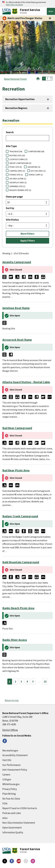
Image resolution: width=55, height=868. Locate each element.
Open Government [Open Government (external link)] (12, 828)
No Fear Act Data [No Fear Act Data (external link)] (11, 799)
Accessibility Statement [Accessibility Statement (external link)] (15, 755)
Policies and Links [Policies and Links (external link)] (12, 813)
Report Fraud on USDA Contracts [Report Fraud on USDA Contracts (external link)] (20, 808)
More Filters (27, 234)
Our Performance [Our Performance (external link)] (11, 765)
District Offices (10, 730)
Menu (51, 11)
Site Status (12, 220)
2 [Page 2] (15, 682)
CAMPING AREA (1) (17, 171)
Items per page (14, 197)
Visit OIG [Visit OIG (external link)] (7, 760)
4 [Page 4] (27, 682)
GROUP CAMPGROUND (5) (20, 163)
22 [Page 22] (45, 682)
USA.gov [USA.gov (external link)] (7, 779)
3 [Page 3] (21, 682)
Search (10, 132)
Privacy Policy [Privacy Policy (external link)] (10, 789)
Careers (6, 775)
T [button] (44, 79)
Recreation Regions (16, 108)
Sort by (10, 208)
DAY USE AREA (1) (38, 171)
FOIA (5, 803)
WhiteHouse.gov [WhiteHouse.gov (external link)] (11, 784)
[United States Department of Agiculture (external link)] (7, 11)
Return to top (12, 700)
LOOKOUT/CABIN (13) (18, 159)
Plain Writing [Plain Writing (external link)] (9, 794)
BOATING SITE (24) (17, 155)
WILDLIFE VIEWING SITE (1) (20, 190)
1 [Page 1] (10, 682)
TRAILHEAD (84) (16, 151)
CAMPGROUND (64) (36, 151)
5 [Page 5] (33, 682)
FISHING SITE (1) (16, 175)
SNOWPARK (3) (34, 167)
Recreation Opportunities (20, 99)
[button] (38, 78)
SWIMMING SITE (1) (17, 186)
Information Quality (13, 832)
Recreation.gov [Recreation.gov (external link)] (10, 750)
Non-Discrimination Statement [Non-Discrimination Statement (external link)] (19, 823)
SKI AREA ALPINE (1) (18, 179)
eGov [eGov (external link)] (5, 818)
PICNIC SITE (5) (16, 167)
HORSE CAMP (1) (36, 175)
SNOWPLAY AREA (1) (18, 182)
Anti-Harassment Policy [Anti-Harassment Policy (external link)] (15, 770)
